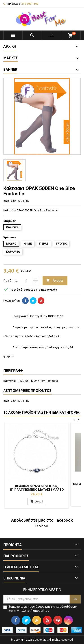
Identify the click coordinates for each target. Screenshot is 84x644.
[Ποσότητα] (26, 281)
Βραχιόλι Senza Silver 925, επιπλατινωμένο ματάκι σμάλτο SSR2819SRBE (37, 490)
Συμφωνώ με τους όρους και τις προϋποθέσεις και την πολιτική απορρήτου (43, 609)
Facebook (42, 526)
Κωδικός (10, 201)
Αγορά (54, 281)
